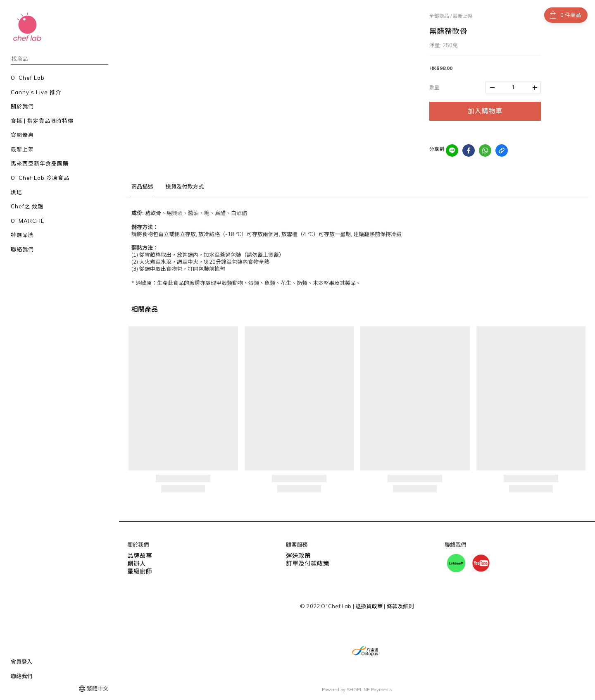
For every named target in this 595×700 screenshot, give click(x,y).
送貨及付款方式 (185, 186)
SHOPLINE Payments (370, 689)
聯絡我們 (21, 676)
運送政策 (297, 555)
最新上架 (463, 16)
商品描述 (142, 186)
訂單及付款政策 (305, 562)
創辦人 (136, 562)
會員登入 (21, 662)
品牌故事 (138, 555)
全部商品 (439, 16)
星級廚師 (138, 569)
